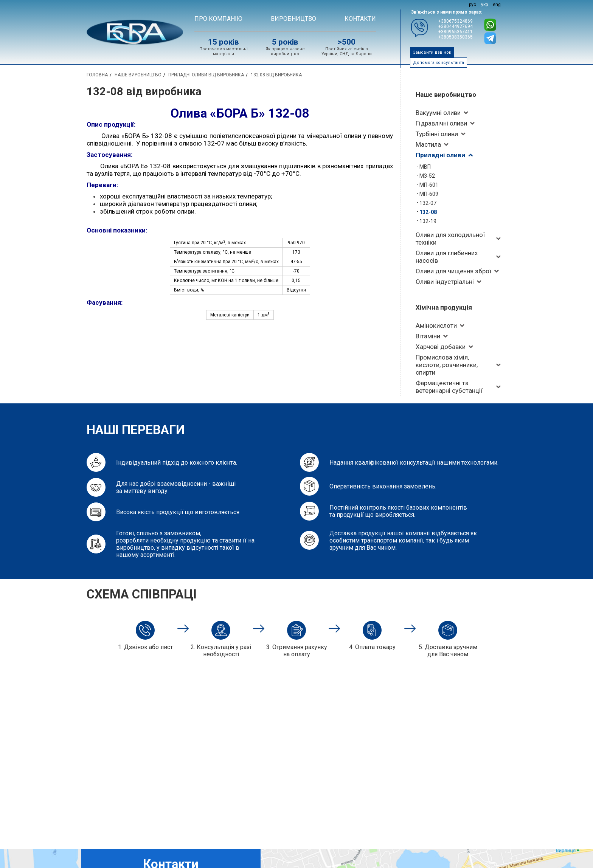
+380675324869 (456, 21)
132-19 (428, 221)
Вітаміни (428, 336)
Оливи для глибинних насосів (447, 257)
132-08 (428, 212)
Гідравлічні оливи (441, 123)
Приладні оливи (440, 155)
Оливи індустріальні (445, 282)
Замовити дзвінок (432, 52)
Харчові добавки (441, 347)
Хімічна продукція (444, 307)
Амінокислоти (436, 325)
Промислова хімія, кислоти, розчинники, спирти (447, 365)
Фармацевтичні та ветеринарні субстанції (449, 387)
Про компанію (218, 19)
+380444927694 (456, 26)
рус (473, 5)
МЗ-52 (427, 176)
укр (484, 5)
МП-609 (429, 194)
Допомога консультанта (439, 63)
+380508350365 (456, 37)
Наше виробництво (446, 95)
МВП (425, 167)
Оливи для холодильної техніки (450, 239)
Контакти (360, 19)
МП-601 (429, 185)
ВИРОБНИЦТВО (293, 19)
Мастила (428, 144)
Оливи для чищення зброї (453, 271)
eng (497, 5)
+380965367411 (456, 32)
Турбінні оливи (437, 134)
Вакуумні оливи (438, 113)
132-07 (428, 203)
